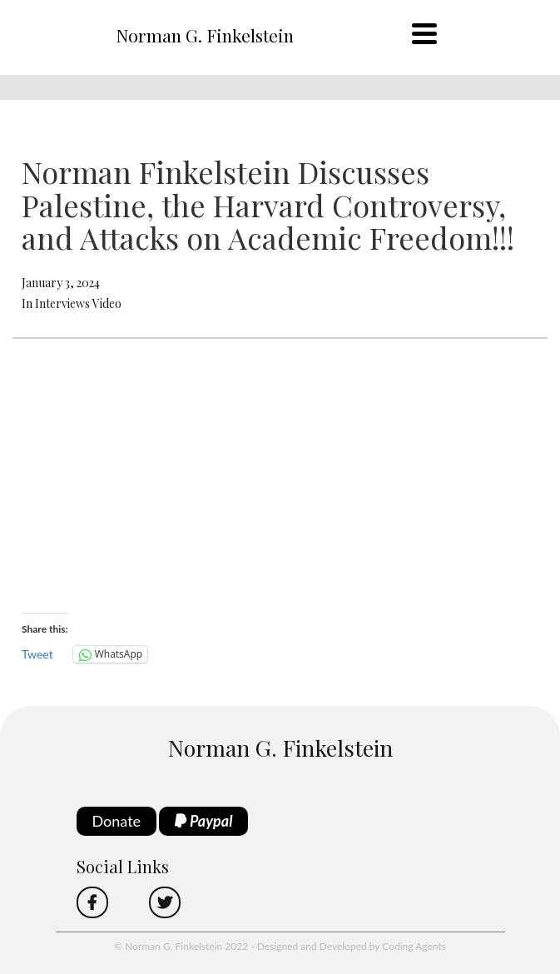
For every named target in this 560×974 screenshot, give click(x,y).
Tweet (37, 654)
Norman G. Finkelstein (205, 35)
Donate (117, 821)
